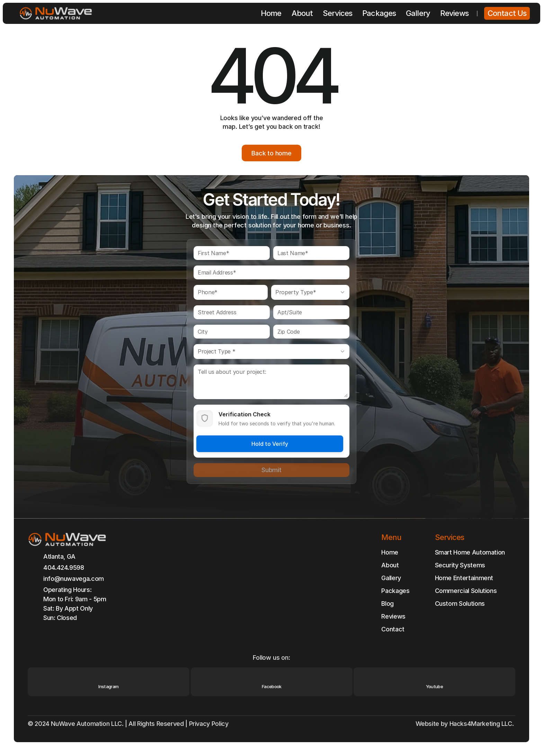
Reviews (393, 616)
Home (390, 552)
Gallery (391, 578)
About (390, 565)
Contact (393, 629)
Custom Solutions (460, 604)
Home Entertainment (464, 578)
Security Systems (460, 565)
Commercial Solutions (466, 591)
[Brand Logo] (56, 13)
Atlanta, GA (59, 556)
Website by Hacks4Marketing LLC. (465, 724)
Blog (388, 604)
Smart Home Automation (470, 552)
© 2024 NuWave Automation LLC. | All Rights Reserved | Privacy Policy (129, 724)
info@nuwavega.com (74, 579)
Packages (395, 591)
